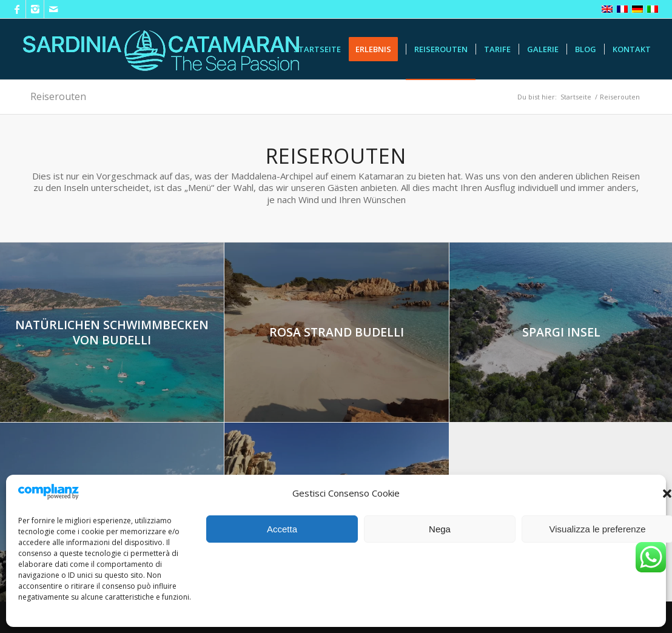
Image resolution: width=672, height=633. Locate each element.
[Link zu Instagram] (35, 9)
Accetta (282, 529)
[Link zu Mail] (53, 9)
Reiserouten (58, 96)
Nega (440, 529)
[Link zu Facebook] (17, 9)
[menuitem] (317, 49)
